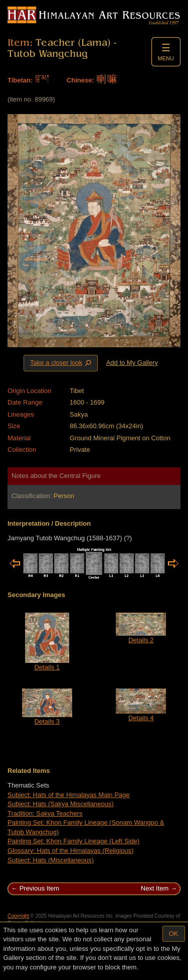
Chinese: (80, 80)
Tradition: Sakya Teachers (45, 813)
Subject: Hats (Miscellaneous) (51, 860)
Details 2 (141, 640)
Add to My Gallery (132, 363)
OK (174, 934)
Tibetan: (20, 80)
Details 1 (47, 667)
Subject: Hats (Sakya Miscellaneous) (61, 804)
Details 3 (47, 721)
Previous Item (39, 888)
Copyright (18, 916)
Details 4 (141, 718)
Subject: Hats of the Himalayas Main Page (69, 795)
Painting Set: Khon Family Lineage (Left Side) (73, 841)
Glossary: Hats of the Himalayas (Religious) (70, 851)
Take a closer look (62, 363)
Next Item (155, 888)
